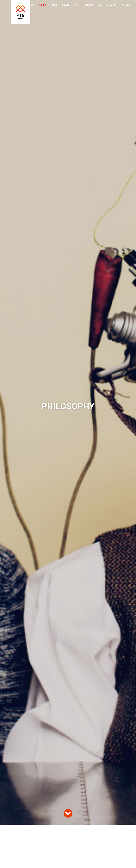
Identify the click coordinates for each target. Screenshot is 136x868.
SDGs (100, 5)
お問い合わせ (125, 5)
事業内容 (65, 5)
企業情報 (54, 5)
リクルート (111, 5)
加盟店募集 (89, 5)
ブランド (77, 5)
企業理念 (43, 5)
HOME (32, 5)
